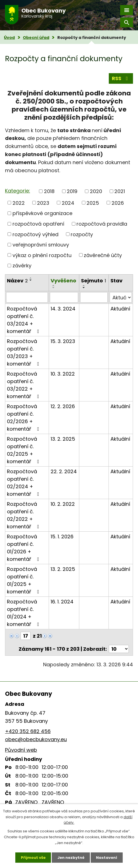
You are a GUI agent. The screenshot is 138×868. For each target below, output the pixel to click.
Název (17, 281)
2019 (72, 191)
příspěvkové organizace (42, 213)
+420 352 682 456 (28, 731)
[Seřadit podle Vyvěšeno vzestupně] (54, 285)
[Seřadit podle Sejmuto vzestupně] (84, 285)
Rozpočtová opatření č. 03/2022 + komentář (24, 385)
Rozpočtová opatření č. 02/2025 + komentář (24, 450)
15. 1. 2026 (62, 537)
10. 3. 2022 (63, 374)
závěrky (22, 266)
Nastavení (107, 857)
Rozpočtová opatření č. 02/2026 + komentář (24, 418)
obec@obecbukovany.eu (36, 739)
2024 (68, 203)
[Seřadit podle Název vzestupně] (31, 278)
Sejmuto (93, 281)
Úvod (9, 38)
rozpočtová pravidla (102, 224)
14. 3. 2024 (63, 309)
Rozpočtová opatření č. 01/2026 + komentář (24, 548)
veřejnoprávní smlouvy (41, 245)
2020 (96, 191)
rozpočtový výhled (35, 234)
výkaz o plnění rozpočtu (42, 255)
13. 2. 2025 (63, 439)
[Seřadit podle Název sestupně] (31, 280)
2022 (19, 203)
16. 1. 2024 (62, 602)
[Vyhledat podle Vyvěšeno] (64, 297)
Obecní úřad (36, 38)
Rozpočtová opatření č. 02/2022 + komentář (24, 515)
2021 (120, 191)
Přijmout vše (33, 857)
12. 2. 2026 (63, 406)
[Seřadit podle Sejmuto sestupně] (84, 288)
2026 (118, 203)
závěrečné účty (103, 255)
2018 (49, 191)
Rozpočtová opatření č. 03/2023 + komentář (24, 352)
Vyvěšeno (63, 281)
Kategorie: (18, 191)
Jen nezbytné (71, 857)
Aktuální (120, 309)
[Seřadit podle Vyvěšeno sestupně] (54, 288)
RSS (121, 78)
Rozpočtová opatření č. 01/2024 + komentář (24, 613)
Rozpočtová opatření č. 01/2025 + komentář (24, 580)
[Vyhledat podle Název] (27, 297)
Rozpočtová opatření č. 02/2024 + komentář (24, 483)
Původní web (21, 750)
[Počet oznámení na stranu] (119, 649)
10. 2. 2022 (63, 504)
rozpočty (82, 234)
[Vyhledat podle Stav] (121, 297)
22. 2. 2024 (64, 471)
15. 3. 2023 (63, 341)
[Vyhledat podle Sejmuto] (94, 297)
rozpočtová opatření (38, 224)
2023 (43, 203)
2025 (93, 203)
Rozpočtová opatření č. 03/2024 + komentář (24, 320)
